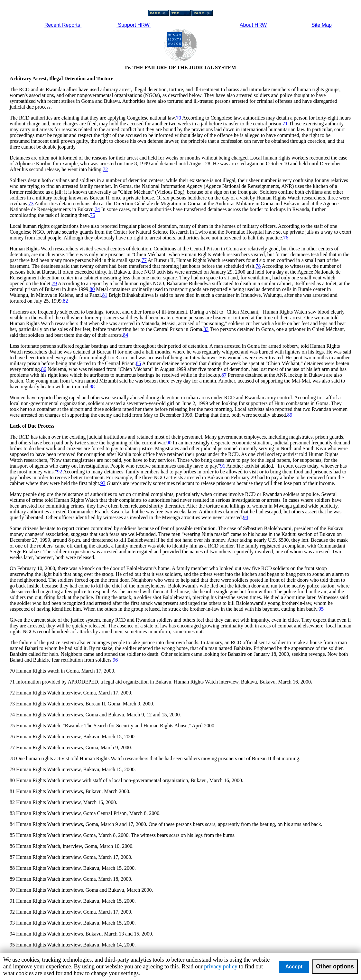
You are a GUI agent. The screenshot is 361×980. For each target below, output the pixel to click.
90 (169, 443)
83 (206, 329)
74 (97, 209)
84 (125, 335)
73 (31, 204)
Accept (294, 967)
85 (138, 363)
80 (92, 289)
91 (223, 466)
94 (245, 517)
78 (258, 266)
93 (103, 483)
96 (115, 660)
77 (144, 260)
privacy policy (221, 966)
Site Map (322, 25)
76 (286, 238)
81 (105, 295)
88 (92, 387)
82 (65, 301)
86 (44, 369)
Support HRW (134, 25)
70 (179, 118)
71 (285, 124)
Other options (335, 966)
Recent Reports (63, 25)
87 (224, 375)
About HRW (253, 25)
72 (105, 169)
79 (54, 283)
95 (321, 609)
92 (60, 472)
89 (290, 415)
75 (93, 215)
